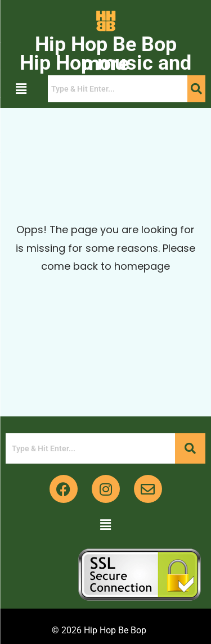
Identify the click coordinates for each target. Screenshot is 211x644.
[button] (21, 89)
